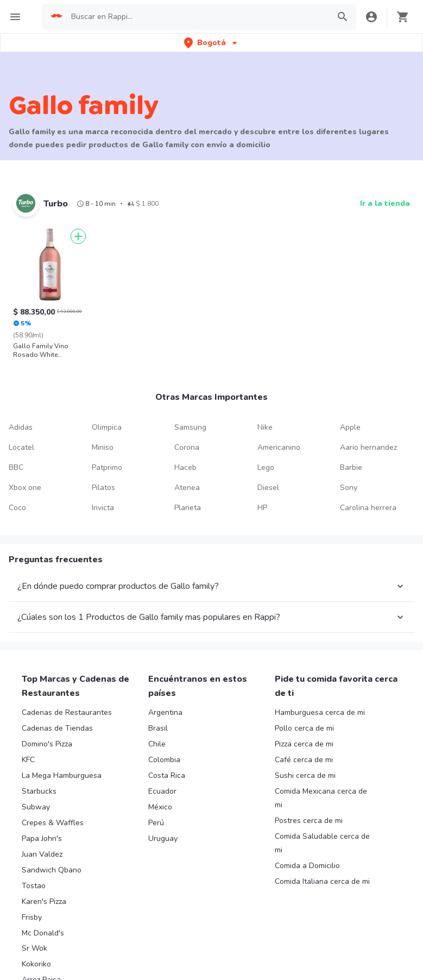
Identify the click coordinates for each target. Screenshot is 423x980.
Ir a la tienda (385, 203)
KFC (28, 760)
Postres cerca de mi (309, 821)
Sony (349, 488)
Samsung (190, 427)
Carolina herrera (368, 508)
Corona (187, 447)
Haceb (185, 467)
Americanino (279, 447)
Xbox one (25, 488)
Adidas (21, 427)
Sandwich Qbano (52, 870)
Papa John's (42, 838)
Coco (17, 508)
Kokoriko (36, 964)
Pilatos (103, 488)
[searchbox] (197, 17)
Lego (266, 467)
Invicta (103, 508)
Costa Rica (167, 775)
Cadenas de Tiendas (57, 728)
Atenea (187, 488)
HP (262, 508)
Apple (350, 427)
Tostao (34, 886)
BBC (16, 467)
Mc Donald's (43, 933)
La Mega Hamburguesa (62, 775)
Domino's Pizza (47, 744)
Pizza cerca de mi (304, 744)
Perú (156, 823)
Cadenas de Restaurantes (67, 712)
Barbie (351, 467)
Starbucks (39, 791)
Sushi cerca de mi (305, 775)
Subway (36, 807)
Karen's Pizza (44, 902)
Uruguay (163, 838)
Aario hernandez (368, 447)
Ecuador (162, 791)
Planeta (188, 508)
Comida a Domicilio (307, 866)
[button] (211, 43)
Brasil (158, 728)
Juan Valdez (42, 854)
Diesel (268, 488)
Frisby (32, 917)
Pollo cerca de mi (304, 728)
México (160, 807)
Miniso (103, 447)
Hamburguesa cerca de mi (320, 712)
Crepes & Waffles (53, 823)
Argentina (165, 712)
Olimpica (107, 427)
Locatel (21, 447)
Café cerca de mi (304, 760)
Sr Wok (34, 948)
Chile (157, 744)
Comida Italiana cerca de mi (322, 881)
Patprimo (107, 467)
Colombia (164, 760)
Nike (265, 427)
